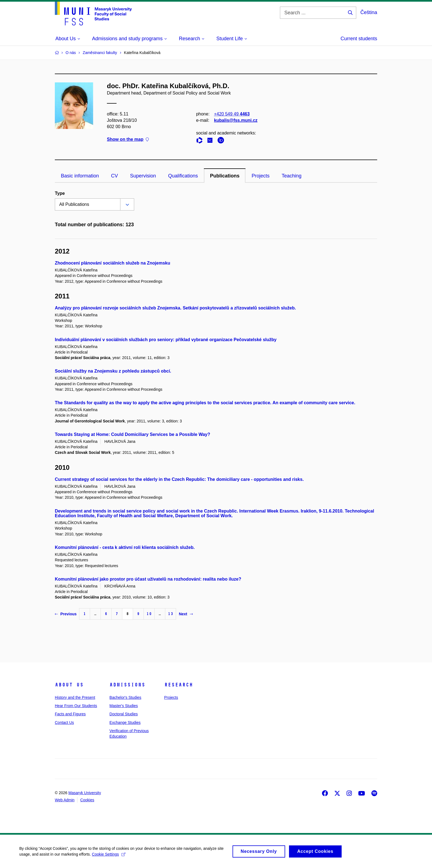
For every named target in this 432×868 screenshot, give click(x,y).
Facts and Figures (70, 714)
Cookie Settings (109, 856)
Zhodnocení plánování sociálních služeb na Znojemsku (113, 263)
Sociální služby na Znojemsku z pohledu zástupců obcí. (113, 371)
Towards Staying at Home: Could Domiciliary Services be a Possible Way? (133, 434)
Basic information (80, 176)
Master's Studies (124, 706)
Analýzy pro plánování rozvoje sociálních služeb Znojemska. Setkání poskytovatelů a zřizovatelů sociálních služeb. (175, 308)
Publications (225, 176)
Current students (359, 39)
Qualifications (183, 176)
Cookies (87, 800)
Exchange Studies (125, 723)
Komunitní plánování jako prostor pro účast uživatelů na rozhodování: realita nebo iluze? (148, 579)
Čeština (369, 12)
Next (186, 614)
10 (149, 614)
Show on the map (128, 140)
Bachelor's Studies (125, 697)
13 (171, 614)
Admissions (127, 685)
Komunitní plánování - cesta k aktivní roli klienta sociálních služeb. (125, 547)
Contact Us (64, 723)
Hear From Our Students (76, 706)
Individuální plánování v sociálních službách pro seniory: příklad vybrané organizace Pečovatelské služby (166, 340)
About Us (69, 685)
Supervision (143, 176)
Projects (260, 176)
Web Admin (65, 800)
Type (60, 193)
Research (179, 685)
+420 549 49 (232, 114)
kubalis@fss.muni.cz (236, 120)
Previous (66, 614)
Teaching (291, 176)
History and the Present (75, 697)
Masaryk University (85, 793)
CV (114, 176)
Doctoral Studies (124, 714)
